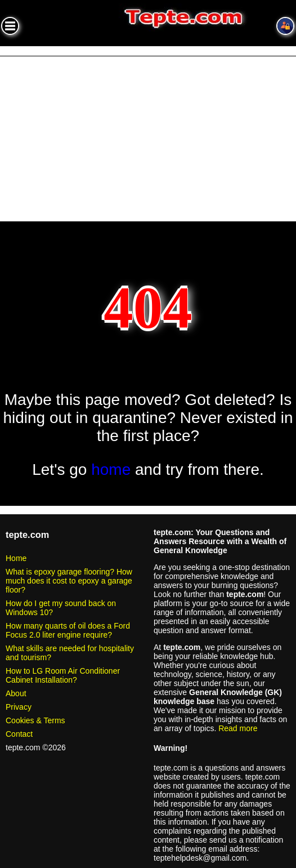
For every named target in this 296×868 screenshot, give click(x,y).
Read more (238, 728)
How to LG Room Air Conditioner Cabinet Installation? (63, 675)
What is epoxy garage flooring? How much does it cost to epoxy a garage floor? (69, 581)
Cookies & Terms (35, 720)
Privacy (19, 707)
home (111, 469)
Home (16, 558)
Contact (19, 734)
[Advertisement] (148, 141)
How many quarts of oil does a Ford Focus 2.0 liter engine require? (68, 630)
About (16, 693)
